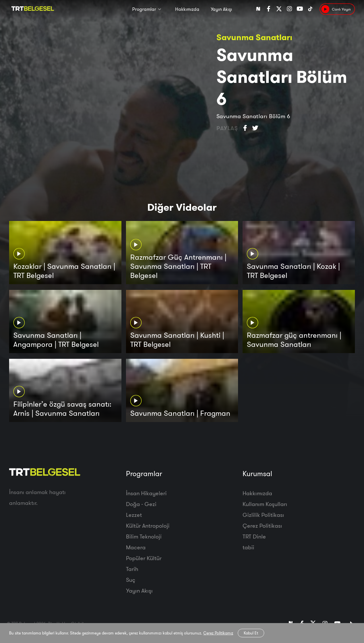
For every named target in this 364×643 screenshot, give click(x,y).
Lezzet (134, 515)
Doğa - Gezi (141, 504)
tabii (248, 547)
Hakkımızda (187, 9)
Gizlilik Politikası (263, 515)
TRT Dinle (254, 536)
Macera (136, 547)
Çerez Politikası (262, 526)
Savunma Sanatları (254, 37)
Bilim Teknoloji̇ (144, 536)
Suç (131, 580)
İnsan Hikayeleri (146, 493)
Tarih (132, 569)
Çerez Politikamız (218, 633)
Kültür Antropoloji (148, 526)
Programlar (144, 9)
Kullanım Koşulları (265, 504)
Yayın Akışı (221, 9)
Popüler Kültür (144, 558)
